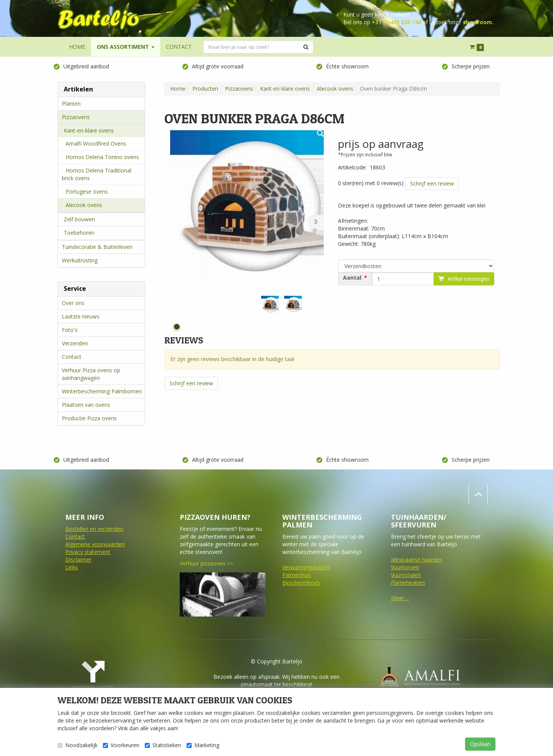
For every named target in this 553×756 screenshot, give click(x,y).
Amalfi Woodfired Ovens (96, 143)
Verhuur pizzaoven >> (206, 563)
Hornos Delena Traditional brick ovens (97, 174)
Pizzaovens (76, 117)
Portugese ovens (87, 191)
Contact (72, 357)
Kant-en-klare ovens (89, 130)
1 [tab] (177, 327)
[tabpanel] (270, 305)
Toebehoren (79, 233)
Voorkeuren (121, 745)
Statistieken (163, 745)
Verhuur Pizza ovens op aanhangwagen (91, 374)
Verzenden (75, 343)
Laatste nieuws (81, 316)
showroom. (478, 22)
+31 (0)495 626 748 (396, 22)
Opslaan (480, 744)
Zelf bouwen (79, 219)
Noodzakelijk (78, 745)
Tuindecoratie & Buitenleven (97, 247)
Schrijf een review (432, 183)
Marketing (203, 745)
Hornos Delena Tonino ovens (102, 157)
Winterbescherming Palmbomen (102, 391)
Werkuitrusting (80, 260)
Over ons (73, 303)
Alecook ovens (84, 205)
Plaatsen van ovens (86, 405)
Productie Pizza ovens (89, 418)
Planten (71, 104)
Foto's (70, 330)
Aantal (352, 278)
